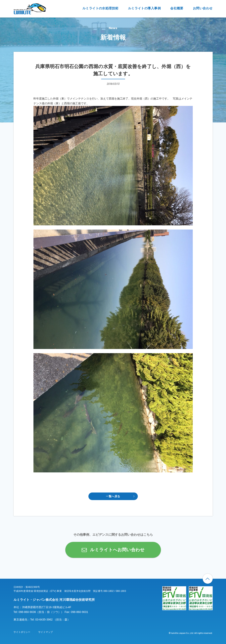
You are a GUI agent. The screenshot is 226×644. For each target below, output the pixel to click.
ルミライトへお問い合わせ (117, 550)
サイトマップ (45, 632)
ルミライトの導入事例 (144, 8)
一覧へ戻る (113, 496)
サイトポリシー (22, 632)
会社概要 (177, 8)
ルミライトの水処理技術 (100, 8)
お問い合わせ (203, 8)
